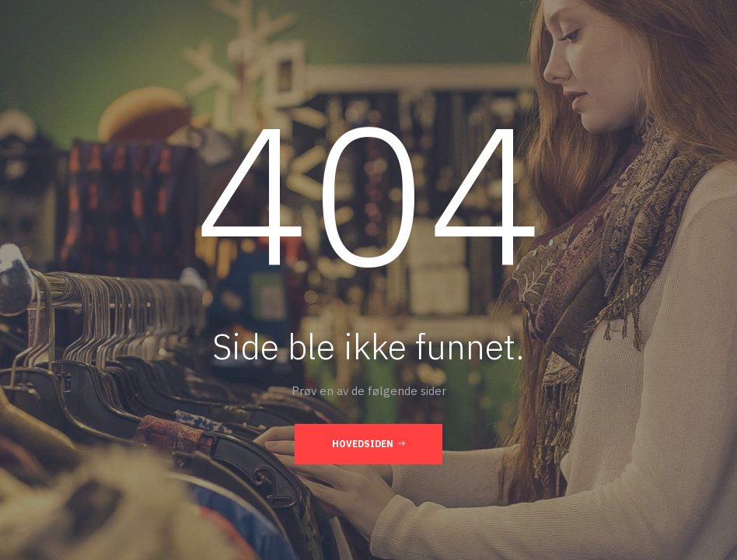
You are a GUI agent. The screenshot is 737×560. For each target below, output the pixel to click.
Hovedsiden (368, 443)
